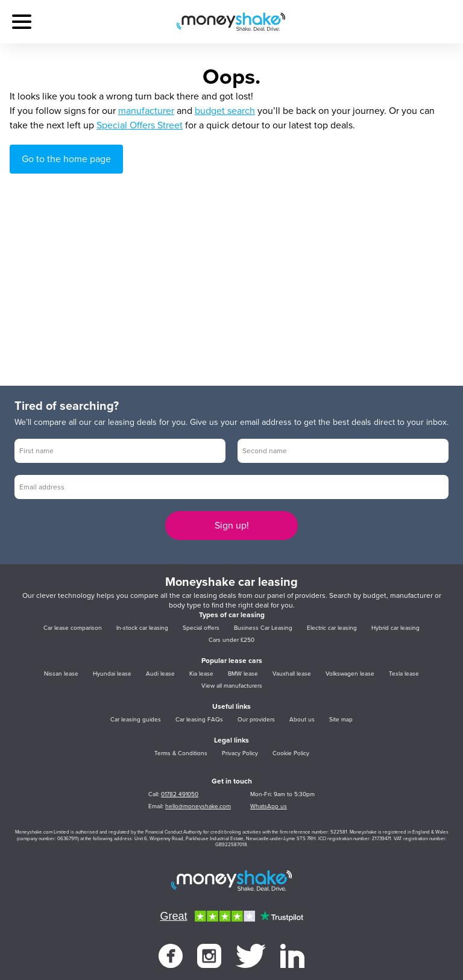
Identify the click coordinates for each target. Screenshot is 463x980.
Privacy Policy (240, 753)
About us (302, 720)
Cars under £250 (231, 640)
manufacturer (146, 111)
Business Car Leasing (263, 628)
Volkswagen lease (350, 674)
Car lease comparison (73, 628)
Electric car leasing (332, 628)
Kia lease (201, 674)
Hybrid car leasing (395, 628)
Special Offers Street (140, 125)
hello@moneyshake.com (198, 806)
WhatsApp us (269, 806)
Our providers (256, 720)
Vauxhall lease (292, 674)
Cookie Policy (291, 753)
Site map (341, 720)
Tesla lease (404, 674)
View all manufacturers (232, 686)
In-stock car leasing (142, 628)
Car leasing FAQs (199, 720)
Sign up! (232, 526)
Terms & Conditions (181, 753)
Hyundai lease (112, 674)
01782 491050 (180, 794)
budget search (225, 111)
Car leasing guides (136, 720)
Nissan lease (61, 674)
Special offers (201, 628)
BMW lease (243, 674)
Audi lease (160, 674)
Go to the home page (66, 159)
